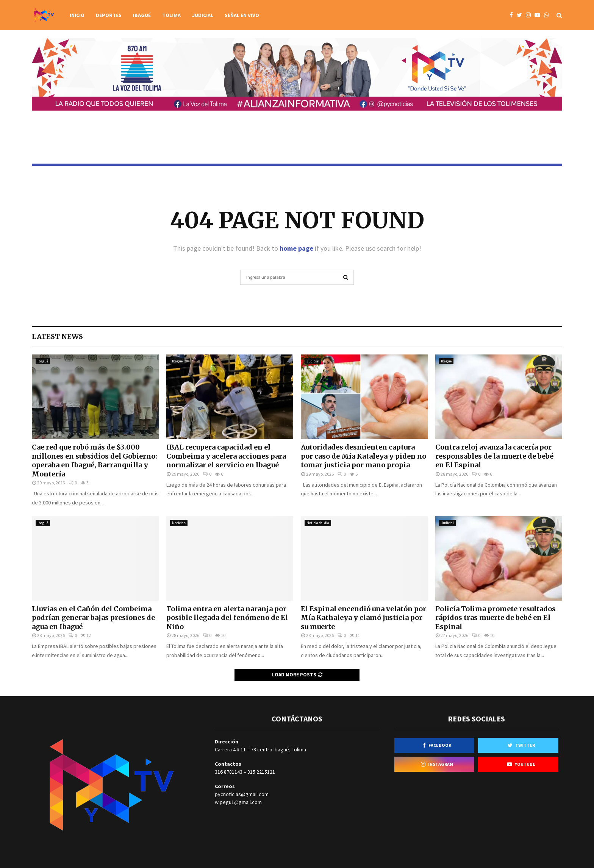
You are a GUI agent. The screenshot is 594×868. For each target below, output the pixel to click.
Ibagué (142, 15)
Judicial (203, 15)
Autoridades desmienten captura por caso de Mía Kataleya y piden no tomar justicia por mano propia (363, 456)
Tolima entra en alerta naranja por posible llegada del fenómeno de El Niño (227, 618)
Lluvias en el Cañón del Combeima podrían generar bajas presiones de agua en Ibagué (93, 618)
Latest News (57, 336)
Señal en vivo (242, 15)
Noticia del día (318, 523)
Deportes (109, 15)
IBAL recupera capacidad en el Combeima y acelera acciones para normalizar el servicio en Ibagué (226, 456)
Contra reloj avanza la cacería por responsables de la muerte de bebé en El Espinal (494, 456)
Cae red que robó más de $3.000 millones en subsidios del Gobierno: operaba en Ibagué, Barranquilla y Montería (95, 460)
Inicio (77, 15)
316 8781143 (229, 772)
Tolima (171, 15)
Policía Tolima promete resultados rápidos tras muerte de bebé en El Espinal (496, 618)
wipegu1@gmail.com (238, 802)
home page (296, 248)
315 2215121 (261, 772)
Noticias (179, 523)
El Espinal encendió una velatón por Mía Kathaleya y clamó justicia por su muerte (363, 618)
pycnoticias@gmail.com (242, 794)
